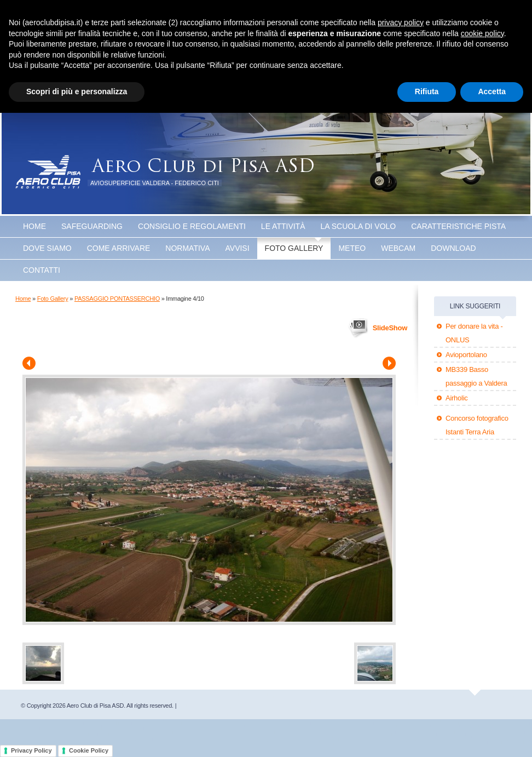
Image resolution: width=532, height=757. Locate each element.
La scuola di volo (358, 226)
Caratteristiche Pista (458, 226)
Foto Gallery (294, 248)
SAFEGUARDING (92, 226)
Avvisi (238, 248)
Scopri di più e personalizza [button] (77, 91)
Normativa (187, 248)
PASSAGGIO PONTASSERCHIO (117, 299)
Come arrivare (119, 248)
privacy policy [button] (401, 22)
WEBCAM (398, 248)
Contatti (42, 270)
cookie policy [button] (482, 33)
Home (34, 226)
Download (453, 248)
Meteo (352, 248)
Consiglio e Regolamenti (192, 226)
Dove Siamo (47, 248)
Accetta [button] (492, 91)
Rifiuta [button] (427, 91)
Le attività (283, 226)
